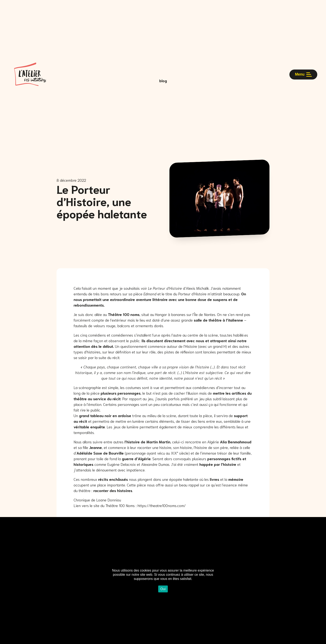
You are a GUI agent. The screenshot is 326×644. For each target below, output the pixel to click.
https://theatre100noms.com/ (162, 505)
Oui (163, 589)
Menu (302, 80)
